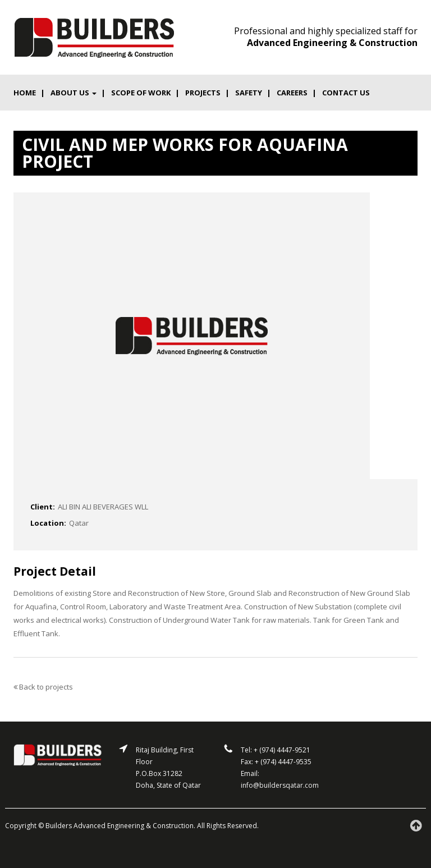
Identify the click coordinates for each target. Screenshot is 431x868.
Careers (292, 93)
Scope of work (141, 93)
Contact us (346, 93)
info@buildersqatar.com (280, 785)
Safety (249, 93)
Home (25, 93)
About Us (74, 93)
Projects (203, 93)
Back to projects (43, 687)
